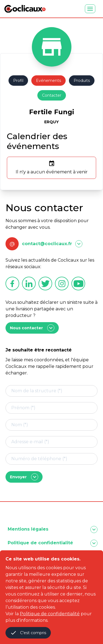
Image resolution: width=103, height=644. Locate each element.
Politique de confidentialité (50, 614)
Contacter (52, 95)
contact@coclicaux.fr (47, 244)
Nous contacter (32, 328)
